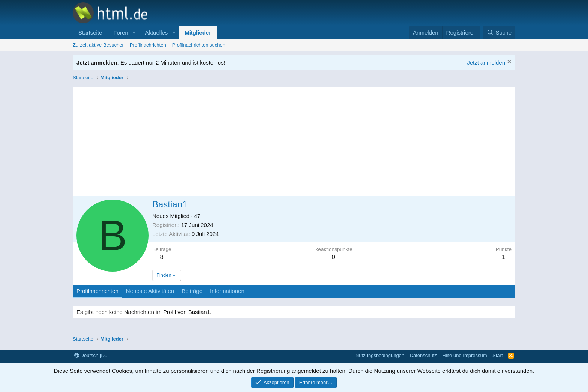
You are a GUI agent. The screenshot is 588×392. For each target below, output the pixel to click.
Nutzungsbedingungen (380, 355)
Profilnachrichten (148, 45)
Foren (121, 32)
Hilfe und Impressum (464, 355)
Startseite (90, 32)
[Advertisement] (294, 140)
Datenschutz (423, 355)
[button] (134, 32)
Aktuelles (156, 32)
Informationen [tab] (227, 291)
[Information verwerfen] (508, 62)
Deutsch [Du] (91, 355)
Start (497, 355)
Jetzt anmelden (486, 62)
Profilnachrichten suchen (199, 45)
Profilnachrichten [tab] (97, 291)
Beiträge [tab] (192, 291)
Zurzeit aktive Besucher (98, 45)
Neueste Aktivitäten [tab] (150, 291)
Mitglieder (198, 32)
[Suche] (499, 32)
